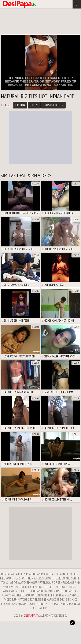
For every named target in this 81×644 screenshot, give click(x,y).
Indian (20, 105)
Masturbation (53, 105)
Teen (34, 105)
